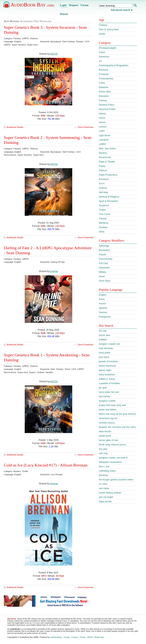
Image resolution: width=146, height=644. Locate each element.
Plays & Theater (107, 162)
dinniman (104, 475)
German (103, 312)
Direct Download (85, 127)
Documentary (106, 259)
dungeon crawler (107, 401)
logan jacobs (105, 502)
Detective (104, 87)
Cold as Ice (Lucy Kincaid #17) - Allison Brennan (46, 465)
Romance (104, 179)
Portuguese (105, 317)
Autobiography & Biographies (114, 65)
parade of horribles (108, 361)
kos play (103, 449)
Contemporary (106, 79)
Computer (104, 74)
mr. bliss (103, 484)
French (102, 304)
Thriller (102, 210)
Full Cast (103, 263)
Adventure (104, 57)
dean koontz (105, 431)
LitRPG (103, 144)
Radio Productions (108, 175)
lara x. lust (104, 466)
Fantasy (103, 100)
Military (102, 272)
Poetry (102, 166)
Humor (102, 122)
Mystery (103, 153)
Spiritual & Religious (109, 197)
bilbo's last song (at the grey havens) (117, 414)
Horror (102, 118)
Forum (85, 5)
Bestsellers (104, 250)
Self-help (103, 192)
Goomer (54, 271)
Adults (102, 34)
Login (63, 5)
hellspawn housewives (110, 462)
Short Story (105, 281)
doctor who (104, 335)
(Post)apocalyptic (108, 48)
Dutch (102, 299)
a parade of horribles (109, 383)
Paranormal (105, 157)
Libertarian (104, 268)
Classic (103, 255)
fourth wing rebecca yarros (112, 445)
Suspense (104, 205)
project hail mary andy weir (112, 405)
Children (103, 25)
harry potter (105, 353)
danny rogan (105, 370)
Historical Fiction (107, 109)
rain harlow (104, 396)
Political (103, 170)
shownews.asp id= (108, 418)
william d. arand (107, 379)
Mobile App (99, 637)
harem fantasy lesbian (110, 493)
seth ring (103, 453)
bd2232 (54, 54)
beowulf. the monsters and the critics (117, 427)
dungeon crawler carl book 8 (113, 458)
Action (102, 52)
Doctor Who (105, 92)
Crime (102, 83)
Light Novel (105, 135)
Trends (83, 637)
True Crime (105, 214)
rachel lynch (105, 436)
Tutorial (103, 219)
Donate (64, 14)
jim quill (103, 388)
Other (102, 232)
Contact (75, 637)
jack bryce (104, 357)
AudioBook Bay (32, 5)
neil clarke (104, 488)
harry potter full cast (109, 392)
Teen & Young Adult (109, 29)
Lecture (103, 127)
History (102, 114)
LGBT (102, 131)
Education (104, 96)
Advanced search (120, 10)
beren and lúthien (108, 410)
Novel (102, 276)
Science (103, 188)
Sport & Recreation (108, 201)
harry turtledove (107, 375)
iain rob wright (106, 497)
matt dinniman (106, 348)
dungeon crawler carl (109, 344)
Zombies (103, 227)
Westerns (104, 223)
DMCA (90, 637)
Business (104, 70)
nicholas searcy (107, 423)
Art (100, 61)
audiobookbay (56, 637)
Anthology (104, 246)
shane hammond (107, 366)
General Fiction (107, 105)
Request (74, 5)
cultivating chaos (107, 471)
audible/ (103, 340)
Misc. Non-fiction (107, 149)
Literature (104, 140)
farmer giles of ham (109, 440)
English (103, 295)
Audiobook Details (15, 127)
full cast (103, 331)
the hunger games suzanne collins (116, 480)
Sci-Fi (102, 184)
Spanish (103, 308)
